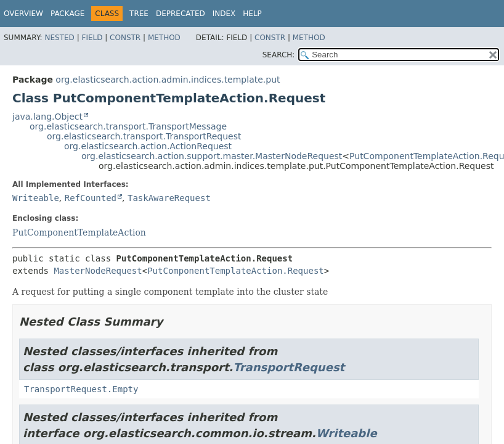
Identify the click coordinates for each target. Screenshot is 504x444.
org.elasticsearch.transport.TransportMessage (128, 126)
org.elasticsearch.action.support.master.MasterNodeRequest (212, 156)
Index (224, 14)
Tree (139, 14)
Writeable (36, 198)
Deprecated (181, 14)
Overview (23, 14)
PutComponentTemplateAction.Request (236, 271)
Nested (59, 38)
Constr (125, 38)
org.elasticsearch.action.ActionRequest (148, 146)
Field (92, 38)
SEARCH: (279, 55)
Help (252, 14)
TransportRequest (289, 367)
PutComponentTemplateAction (79, 232)
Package (67, 14)
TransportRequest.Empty (81, 389)
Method (164, 38)
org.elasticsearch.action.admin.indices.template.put (168, 80)
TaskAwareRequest (169, 198)
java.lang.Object (47, 117)
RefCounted (91, 198)
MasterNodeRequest (98, 271)
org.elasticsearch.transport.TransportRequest (144, 136)
